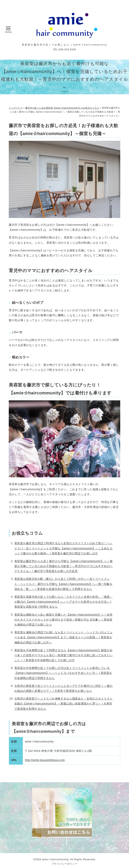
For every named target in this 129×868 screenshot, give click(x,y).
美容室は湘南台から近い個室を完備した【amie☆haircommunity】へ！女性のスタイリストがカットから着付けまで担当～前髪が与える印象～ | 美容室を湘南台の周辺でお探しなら (63, 620)
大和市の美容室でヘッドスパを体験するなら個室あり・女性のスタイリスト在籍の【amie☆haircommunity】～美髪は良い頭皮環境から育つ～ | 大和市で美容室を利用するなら (64, 704)
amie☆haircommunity (55, 859)
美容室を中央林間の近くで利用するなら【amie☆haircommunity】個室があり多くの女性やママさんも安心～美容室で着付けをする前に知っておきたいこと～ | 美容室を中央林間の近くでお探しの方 (64, 655)
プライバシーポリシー (65, 864)
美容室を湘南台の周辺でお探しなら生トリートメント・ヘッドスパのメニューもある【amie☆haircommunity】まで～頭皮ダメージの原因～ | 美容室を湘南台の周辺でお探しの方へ (64, 637)
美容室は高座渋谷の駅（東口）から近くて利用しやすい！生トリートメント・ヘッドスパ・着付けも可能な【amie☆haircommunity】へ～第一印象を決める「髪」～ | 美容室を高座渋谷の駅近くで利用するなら (63, 584)
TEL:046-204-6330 (64, 50)
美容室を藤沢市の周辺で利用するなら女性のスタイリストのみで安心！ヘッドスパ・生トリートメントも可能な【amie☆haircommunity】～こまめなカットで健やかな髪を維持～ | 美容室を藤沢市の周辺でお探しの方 (64, 548)
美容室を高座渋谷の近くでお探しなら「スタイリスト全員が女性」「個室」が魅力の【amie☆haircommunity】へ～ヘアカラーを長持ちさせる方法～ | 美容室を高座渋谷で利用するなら (64, 602)
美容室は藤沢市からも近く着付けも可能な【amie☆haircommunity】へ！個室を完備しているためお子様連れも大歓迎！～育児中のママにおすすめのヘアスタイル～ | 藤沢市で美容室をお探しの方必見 (64, 566)
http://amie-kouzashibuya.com (45, 760)
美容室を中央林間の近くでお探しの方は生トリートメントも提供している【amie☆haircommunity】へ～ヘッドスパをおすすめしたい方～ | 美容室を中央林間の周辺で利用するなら (63, 673)
